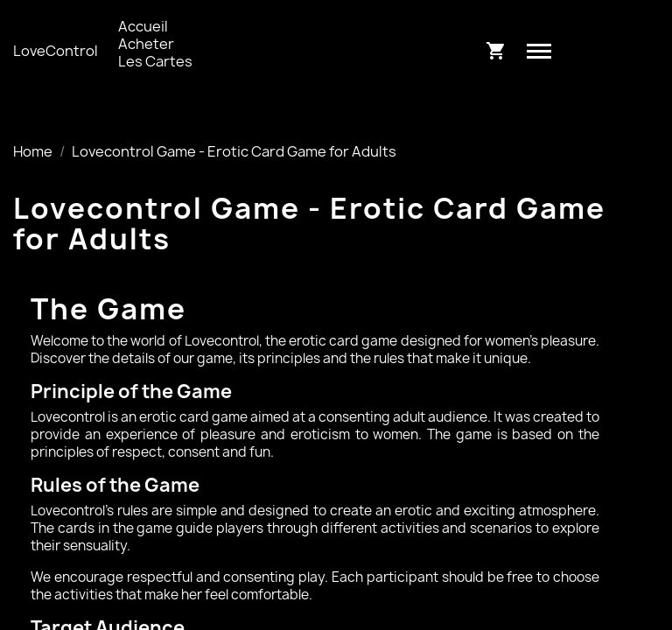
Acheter (146, 44)
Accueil (143, 26)
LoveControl (56, 51)
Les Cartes (155, 61)
